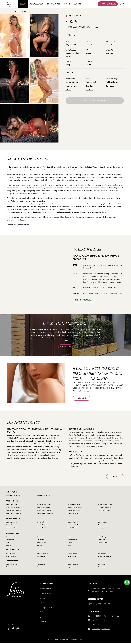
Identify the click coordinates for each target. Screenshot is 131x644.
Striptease (110, 86)
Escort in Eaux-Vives (11, 523)
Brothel (67, 4)
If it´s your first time (47, 608)
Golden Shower (112, 82)
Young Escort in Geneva (43, 508)
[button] (127, 582)
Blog (42, 618)
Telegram (96, 625)
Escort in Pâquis (10, 526)
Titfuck (68, 90)
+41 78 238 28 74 (114, 617)
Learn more (81, 398)
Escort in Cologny (42, 523)
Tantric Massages (11, 554)
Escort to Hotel (71, 86)
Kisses (8, 543)
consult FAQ (65, 347)
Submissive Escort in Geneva (45, 514)
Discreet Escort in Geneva (44, 505)
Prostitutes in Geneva (73, 514)
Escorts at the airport (73, 529)
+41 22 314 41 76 (99, 617)
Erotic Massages (53, 4)
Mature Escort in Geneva (74, 508)
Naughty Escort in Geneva (13, 511)
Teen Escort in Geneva (74, 511)
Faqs (42, 613)
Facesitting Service (103, 543)
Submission (71, 543)
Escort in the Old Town (74, 526)
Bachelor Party (102, 565)
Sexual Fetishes (72, 82)
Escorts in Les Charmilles (13, 529)
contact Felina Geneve (62, 217)
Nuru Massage (41, 557)
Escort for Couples (73, 565)
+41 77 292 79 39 (99, 621)
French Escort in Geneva (13, 496)
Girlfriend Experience (12, 568)
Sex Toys (89, 90)
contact (77, 4)
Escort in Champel (73, 523)
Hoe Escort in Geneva (104, 511)
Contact (43, 622)
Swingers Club (41, 565)
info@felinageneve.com (101, 630)
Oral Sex (89, 86)
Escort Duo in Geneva (12, 505)
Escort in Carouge (103, 523)
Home (16, 11)
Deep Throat (70, 78)
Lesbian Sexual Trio (42, 543)
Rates (42, 604)
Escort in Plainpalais (42, 526)
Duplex (89, 78)
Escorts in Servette (103, 526)
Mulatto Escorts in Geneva (13, 514)
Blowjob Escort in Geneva (44, 511)
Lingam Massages (11, 557)
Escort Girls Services (12, 565)
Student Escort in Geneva (105, 505)
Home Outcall (41, 568)
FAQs (115, 477)
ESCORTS (23, 4)
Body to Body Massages (105, 557)
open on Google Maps (84, 300)
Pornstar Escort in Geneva (13, 508)
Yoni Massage (102, 554)
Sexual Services (36, 4)
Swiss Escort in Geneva (43, 496)
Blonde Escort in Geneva (105, 508)
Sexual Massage (72, 557)
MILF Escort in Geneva (74, 505)
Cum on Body (91, 82)
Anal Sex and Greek (12, 538)
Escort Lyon (101, 529)
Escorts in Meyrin (42, 529)
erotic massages (35, 204)
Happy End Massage (42, 554)
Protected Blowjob (72, 540)
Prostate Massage (72, 554)
